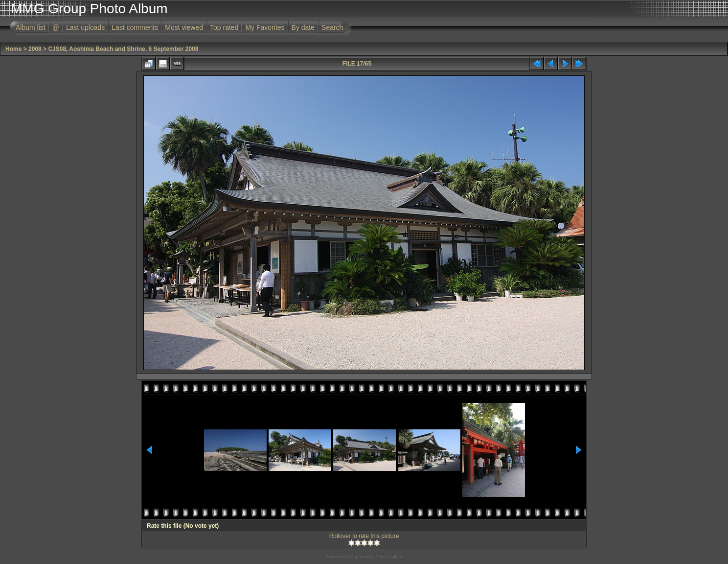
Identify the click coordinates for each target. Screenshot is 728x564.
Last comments (135, 27)
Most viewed (184, 27)
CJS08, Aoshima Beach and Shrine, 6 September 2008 (123, 49)
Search (332, 27)
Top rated (224, 27)
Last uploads (85, 27)
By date (303, 27)
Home (13, 49)
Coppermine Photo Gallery (376, 557)
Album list (31, 27)
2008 (35, 49)
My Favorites (265, 27)
